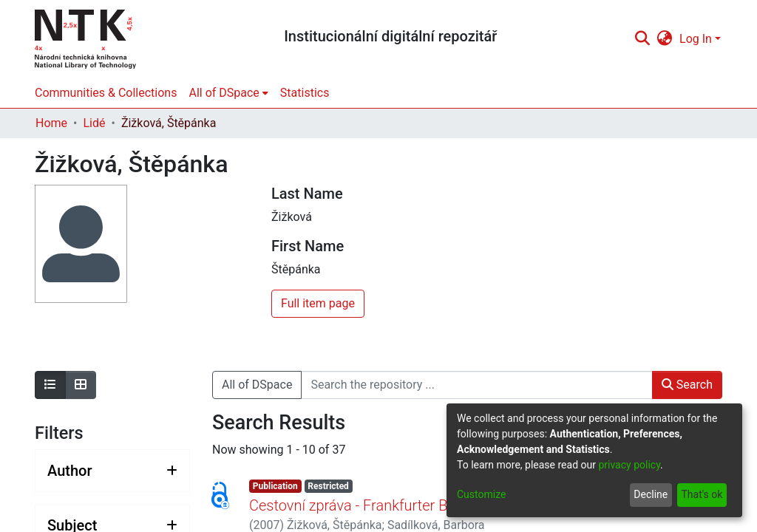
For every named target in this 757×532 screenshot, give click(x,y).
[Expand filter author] (112, 471)
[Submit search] (642, 39)
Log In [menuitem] (696, 39)
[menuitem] (665, 39)
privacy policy (629, 465)
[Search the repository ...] (476, 385)
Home (51, 123)
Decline (651, 494)
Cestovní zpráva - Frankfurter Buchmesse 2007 (400, 505)
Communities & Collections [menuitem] (106, 93)
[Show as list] (50, 385)
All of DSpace (257, 385)
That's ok (702, 494)
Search (687, 385)
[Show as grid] (81, 385)
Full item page (318, 303)
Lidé (94, 123)
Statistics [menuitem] (305, 93)
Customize (481, 494)
